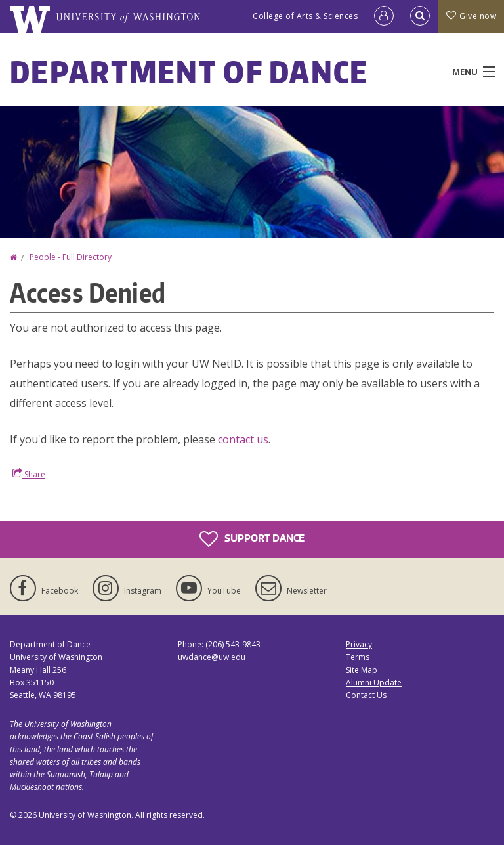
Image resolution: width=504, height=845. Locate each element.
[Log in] (384, 16)
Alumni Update (374, 682)
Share (29, 474)
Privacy (359, 644)
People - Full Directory (71, 257)
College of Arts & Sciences (305, 16)
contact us (243, 439)
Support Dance (252, 539)
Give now (471, 16)
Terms (358, 657)
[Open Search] (420, 16)
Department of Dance (189, 72)
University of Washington (85, 815)
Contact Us (366, 695)
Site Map (362, 670)
